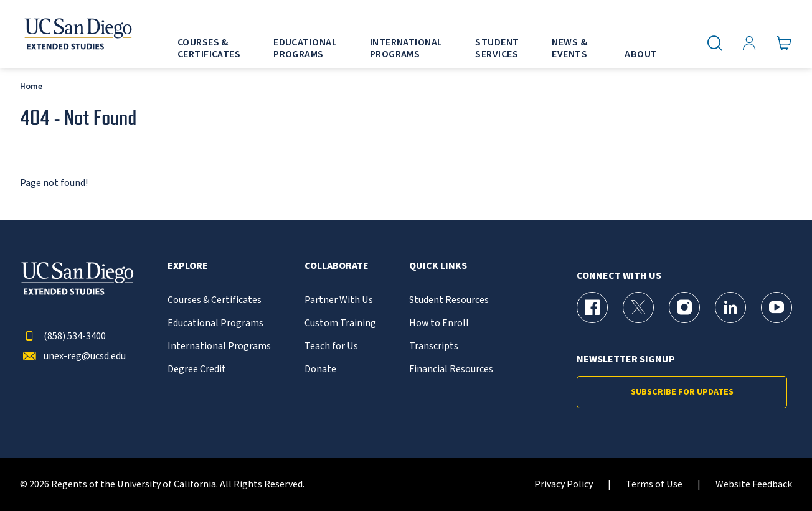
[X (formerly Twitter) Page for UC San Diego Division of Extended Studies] (638, 307)
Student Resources (449, 300)
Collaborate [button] (337, 266)
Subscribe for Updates (682, 392)
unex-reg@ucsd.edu (73, 356)
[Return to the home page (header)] (77, 34)
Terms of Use (654, 485)
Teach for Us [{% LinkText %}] (331, 346)
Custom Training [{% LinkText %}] (340, 323)
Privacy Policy (564, 485)
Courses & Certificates (215, 300)
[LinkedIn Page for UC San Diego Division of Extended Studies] (730, 307)
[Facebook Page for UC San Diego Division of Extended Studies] (592, 307)
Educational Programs (215, 323)
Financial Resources (451, 369)
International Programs (219, 346)
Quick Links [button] (438, 266)
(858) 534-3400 (63, 336)
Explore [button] (188, 266)
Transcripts (434, 346)
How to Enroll (439, 323)
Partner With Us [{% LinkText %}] (339, 300)
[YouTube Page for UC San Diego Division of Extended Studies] (777, 307)
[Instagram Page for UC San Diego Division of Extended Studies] (684, 307)
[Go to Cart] (784, 44)
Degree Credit (197, 369)
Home (31, 86)
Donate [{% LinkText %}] (320, 369)
